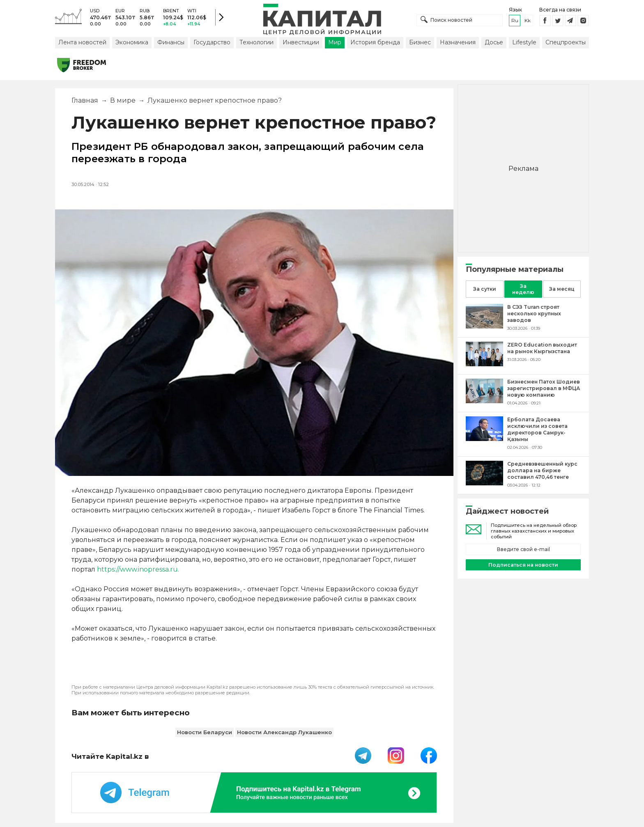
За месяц (562, 289)
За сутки (485, 289)
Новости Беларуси (205, 732)
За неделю (523, 289)
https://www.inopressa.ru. (137, 569)
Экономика (132, 42)
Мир (335, 42)
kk (528, 20)
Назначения (458, 42)
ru (515, 20)
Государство (212, 42)
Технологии (256, 42)
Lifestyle (524, 42)
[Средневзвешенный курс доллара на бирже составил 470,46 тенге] (484, 483)
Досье (494, 42)
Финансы (171, 42)
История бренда (375, 42)
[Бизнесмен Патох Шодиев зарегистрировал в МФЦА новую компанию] (484, 401)
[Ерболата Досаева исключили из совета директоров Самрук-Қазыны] (484, 439)
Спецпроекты (566, 42)
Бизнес (420, 42)
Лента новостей (82, 42)
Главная (85, 100)
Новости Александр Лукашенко (284, 732)
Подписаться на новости (523, 565)
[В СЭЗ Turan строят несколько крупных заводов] (484, 326)
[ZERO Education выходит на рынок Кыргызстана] (484, 364)
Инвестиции (301, 42)
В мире (123, 100)
